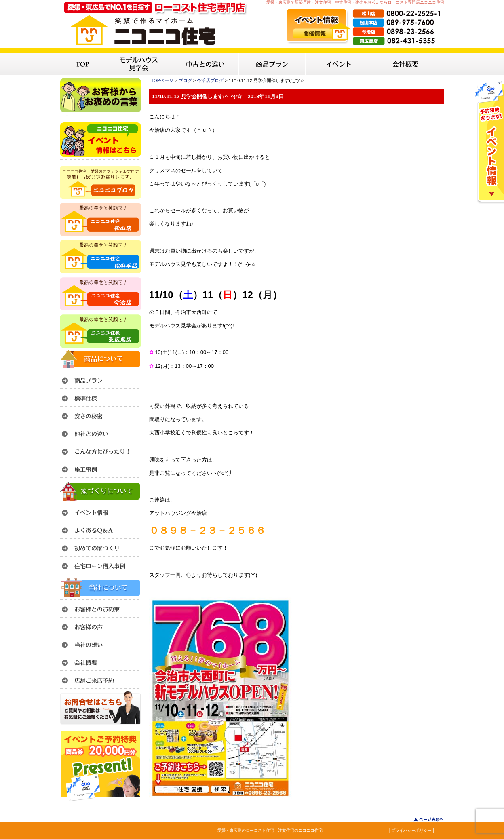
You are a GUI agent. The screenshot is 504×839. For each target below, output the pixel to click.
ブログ (185, 80)
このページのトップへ (424, 819)
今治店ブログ (210, 80)
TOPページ (162, 80)
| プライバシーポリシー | (412, 830)
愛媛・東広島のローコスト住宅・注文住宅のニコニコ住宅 (270, 830)
